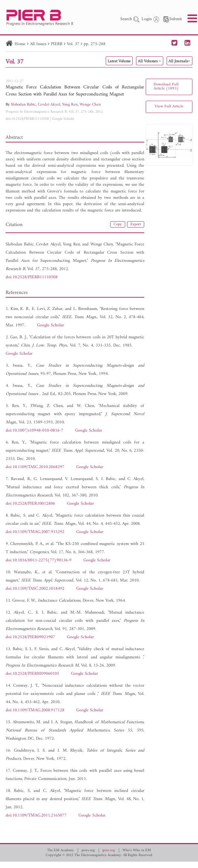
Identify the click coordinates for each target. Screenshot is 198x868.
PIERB (57, 44)
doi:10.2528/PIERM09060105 (32, 674)
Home (20, 44)
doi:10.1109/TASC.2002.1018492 (35, 589)
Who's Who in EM (137, 850)
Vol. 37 (73, 44)
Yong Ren (70, 105)
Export (136, 224)
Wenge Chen (90, 105)
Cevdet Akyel (49, 105)
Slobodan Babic (23, 105)
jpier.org (109, 850)
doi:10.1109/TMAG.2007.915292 (35, 532)
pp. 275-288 (95, 44)
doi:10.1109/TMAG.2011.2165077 (36, 816)
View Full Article (169, 106)
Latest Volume (119, 61)
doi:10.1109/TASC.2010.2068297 (35, 467)
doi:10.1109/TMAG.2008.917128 (35, 710)
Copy (118, 224)
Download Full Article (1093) (166, 87)
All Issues (38, 44)
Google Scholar (63, 119)
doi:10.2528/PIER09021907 (30, 637)
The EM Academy (61, 850)
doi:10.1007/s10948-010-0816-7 (34, 431)
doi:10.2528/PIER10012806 (30, 504)
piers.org (88, 850)
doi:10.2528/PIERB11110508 (27, 119)
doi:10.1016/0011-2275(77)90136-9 (38, 560)
